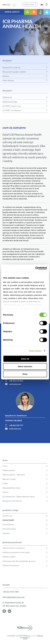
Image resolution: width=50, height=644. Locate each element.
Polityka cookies (9, 557)
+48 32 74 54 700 (11, 592)
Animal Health (12, 12)
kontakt (6, 585)
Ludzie (5, 484)
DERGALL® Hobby (10, 102)
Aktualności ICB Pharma (12, 501)
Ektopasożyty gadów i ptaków (14, 72)
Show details (35, 351)
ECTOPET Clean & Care (12, 106)
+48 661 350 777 (16, 425)
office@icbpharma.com (13, 597)
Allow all (25, 359)
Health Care (7, 516)
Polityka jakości (9, 470)
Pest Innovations (9, 529)
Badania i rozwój (9, 479)
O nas (5, 466)
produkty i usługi (10, 510)
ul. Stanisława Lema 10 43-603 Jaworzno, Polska (14, 604)
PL (42, 4)
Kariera (6, 492)
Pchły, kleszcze (8, 80)
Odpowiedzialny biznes (12, 488)
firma (5, 460)
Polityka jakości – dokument (14, 475)
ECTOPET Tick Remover (12, 110)
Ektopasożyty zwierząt (11, 67)
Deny (25, 374)
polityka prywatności (12, 542)
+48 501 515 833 (16, 381)
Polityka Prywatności (11, 566)
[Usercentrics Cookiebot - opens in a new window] (36, 268)
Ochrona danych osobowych (14, 548)
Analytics (6, 533)
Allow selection (25, 366)
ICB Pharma (11, 4)
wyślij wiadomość (15, 384)
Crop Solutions (8, 525)
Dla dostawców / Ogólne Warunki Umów (19, 497)
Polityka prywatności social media (16, 552)
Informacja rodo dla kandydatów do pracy (19, 561)
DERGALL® (7, 98)
